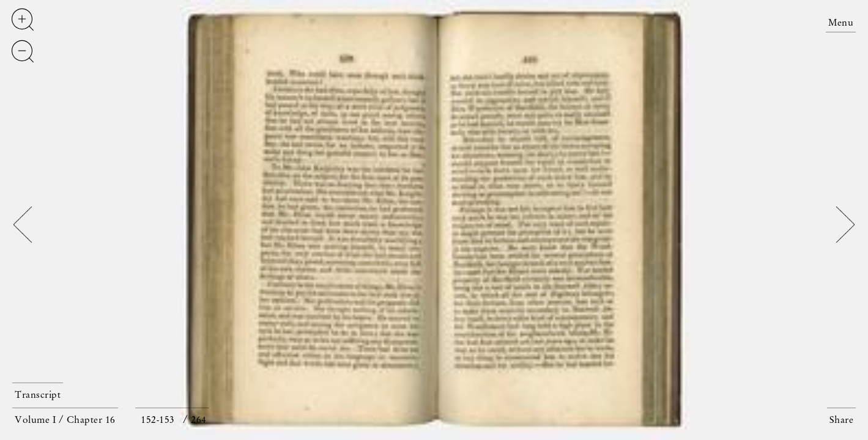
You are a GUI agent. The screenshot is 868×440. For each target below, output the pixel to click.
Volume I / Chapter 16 (65, 420)
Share (842, 420)
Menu (841, 23)
